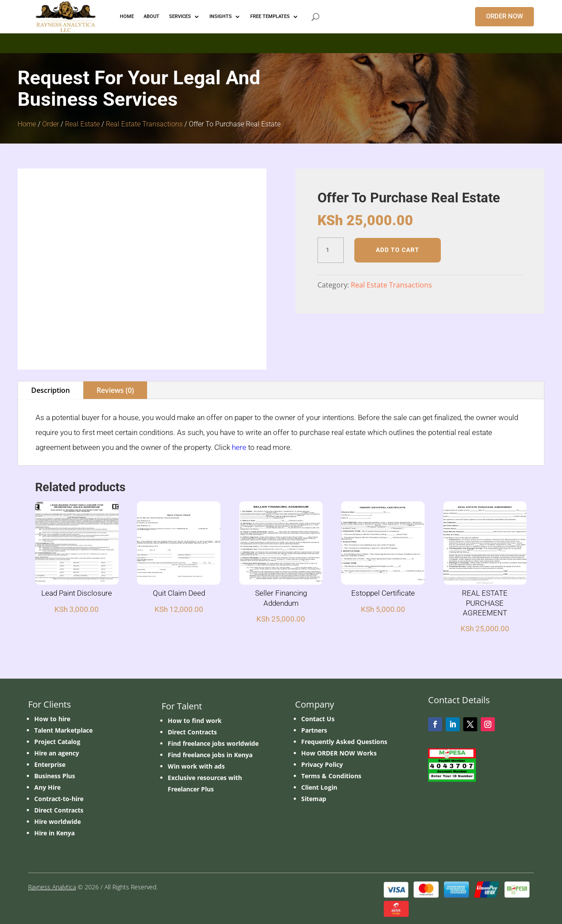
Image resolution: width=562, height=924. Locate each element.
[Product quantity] (331, 250)
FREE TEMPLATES (270, 16)
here (239, 447)
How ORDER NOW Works (339, 753)
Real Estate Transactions (144, 124)
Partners (314, 730)
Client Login (319, 787)
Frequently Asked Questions (344, 742)
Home (27, 124)
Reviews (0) (115, 390)
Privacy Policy (322, 764)
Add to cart (398, 250)
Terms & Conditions (331, 776)
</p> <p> (281, 42)
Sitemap (314, 799)
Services (180, 16)
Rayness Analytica (52, 887)
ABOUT (151, 16)
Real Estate (82, 124)
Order (50, 124)
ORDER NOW (504, 16)
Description (50, 390)
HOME (127, 16)
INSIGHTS (221, 16)
